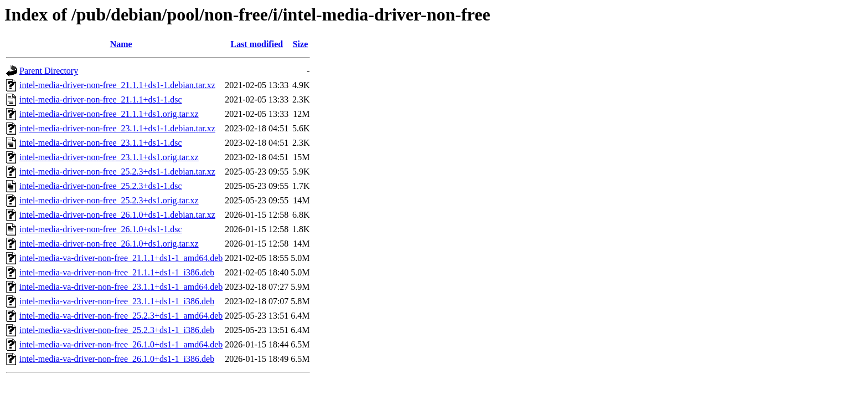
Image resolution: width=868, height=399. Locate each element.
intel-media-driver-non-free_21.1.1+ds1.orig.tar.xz (109, 114)
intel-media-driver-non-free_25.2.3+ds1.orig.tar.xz (109, 200)
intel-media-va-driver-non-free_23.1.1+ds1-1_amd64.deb (121, 287)
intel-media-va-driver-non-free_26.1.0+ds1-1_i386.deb (117, 359)
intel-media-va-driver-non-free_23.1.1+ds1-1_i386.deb (117, 301)
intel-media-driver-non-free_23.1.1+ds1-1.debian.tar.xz (117, 128)
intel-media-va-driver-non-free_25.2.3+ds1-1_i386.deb (117, 330)
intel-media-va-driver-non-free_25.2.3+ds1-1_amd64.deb (121, 316)
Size (301, 44)
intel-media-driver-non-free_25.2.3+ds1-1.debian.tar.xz (117, 172)
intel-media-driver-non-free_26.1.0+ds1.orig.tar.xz (109, 244)
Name (121, 44)
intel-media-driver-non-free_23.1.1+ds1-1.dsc (101, 143)
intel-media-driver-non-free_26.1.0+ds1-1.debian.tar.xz (117, 215)
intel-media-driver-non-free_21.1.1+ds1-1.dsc (101, 99)
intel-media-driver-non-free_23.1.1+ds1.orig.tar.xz (109, 157)
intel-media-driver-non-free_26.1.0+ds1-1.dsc (101, 229)
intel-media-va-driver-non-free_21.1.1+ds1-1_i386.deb (117, 272)
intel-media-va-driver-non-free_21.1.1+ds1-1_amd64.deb (121, 258)
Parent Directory (49, 71)
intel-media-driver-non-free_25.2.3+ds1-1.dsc (101, 186)
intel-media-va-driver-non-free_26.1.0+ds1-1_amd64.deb (121, 344)
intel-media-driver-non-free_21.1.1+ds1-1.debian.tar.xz (117, 85)
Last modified (257, 44)
